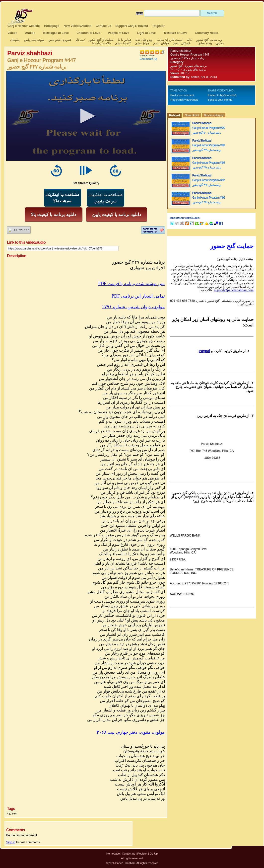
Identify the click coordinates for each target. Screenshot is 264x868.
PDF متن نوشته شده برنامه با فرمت (132, 284)
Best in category (214, 115)
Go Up (154, 854)
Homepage (52, 26)
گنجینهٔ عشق (123, 43)
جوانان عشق (161, 43)
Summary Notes (207, 33)
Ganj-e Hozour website (24, 26)
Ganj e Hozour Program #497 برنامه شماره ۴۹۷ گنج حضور (209, 183)
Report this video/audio (184, 100)
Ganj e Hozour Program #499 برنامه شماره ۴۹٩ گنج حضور (209, 148)
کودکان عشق (182, 43)
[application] (86, 116)
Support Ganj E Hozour (132, 26)
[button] (86, 116)
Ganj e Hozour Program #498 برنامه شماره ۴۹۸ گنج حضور (209, 165)
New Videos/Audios (77, 26)
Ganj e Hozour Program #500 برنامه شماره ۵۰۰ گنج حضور (209, 130)
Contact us (103, 26)
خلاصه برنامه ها (101, 43)
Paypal (204, 351)
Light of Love (146, 33)
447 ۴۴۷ (12, 814)
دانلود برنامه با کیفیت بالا (54, 215)
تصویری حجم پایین (59, 40)
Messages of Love (56, 33)
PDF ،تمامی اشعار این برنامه (138, 296)
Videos (12, 33)
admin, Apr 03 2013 (204, 77)
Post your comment (182, 95)
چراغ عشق (142, 43)
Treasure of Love (176, 33)
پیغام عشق (205, 43)
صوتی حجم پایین (33, 40)
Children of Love (88, 33)
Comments (146, 59)
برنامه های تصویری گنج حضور (189, 66)
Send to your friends (220, 100)
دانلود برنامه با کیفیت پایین (117, 215)
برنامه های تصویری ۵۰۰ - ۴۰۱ (188, 70)
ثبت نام (80, 40)
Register (159, 26)
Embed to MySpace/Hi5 (222, 95)
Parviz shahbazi (181, 51)
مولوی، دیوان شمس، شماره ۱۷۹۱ (133, 307)
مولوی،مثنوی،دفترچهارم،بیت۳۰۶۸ (131, 732)
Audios (30, 33)
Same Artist (192, 115)
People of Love (118, 33)
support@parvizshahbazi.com (234, 290)
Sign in (11, 842)
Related (174, 115)
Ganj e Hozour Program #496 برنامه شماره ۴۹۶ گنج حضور (209, 200)
